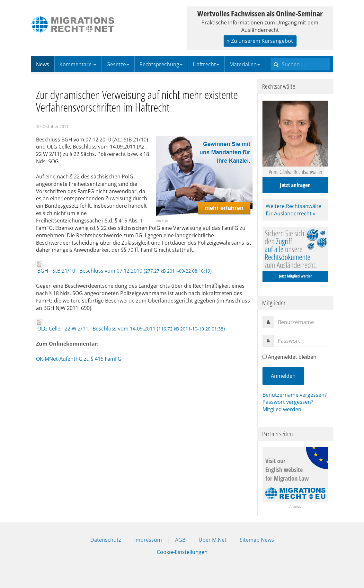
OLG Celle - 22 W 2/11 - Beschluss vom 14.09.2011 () (130, 326)
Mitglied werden (282, 409)
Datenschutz (106, 540)
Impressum (148, 540)
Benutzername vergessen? (295, 395)
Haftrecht (206, 64)
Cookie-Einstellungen (182, 552)
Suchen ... (271, 56)
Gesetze (118, 64)
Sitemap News (257, 540)
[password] (301, 341)
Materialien (245, 64)
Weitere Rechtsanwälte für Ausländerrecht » (293, 210)
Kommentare (78, 64)
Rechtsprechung (161, 64)
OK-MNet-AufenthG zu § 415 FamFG (79, 359)
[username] (301, 322)
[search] (300, 64)
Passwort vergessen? (288, 402)
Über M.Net (213, 540)
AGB (180, 540)
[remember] (265, 357)
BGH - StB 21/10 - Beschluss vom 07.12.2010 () (124, 268)
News (43, 64)
